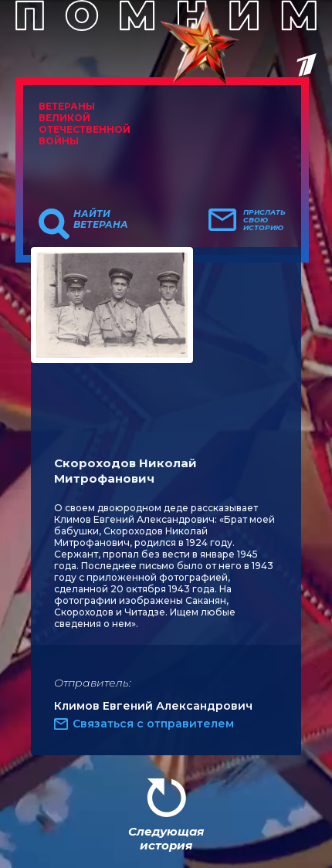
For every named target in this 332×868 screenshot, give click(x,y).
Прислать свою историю (264, 220)
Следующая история (166, 838)
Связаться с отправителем (153, 724)
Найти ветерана (101, 219)
